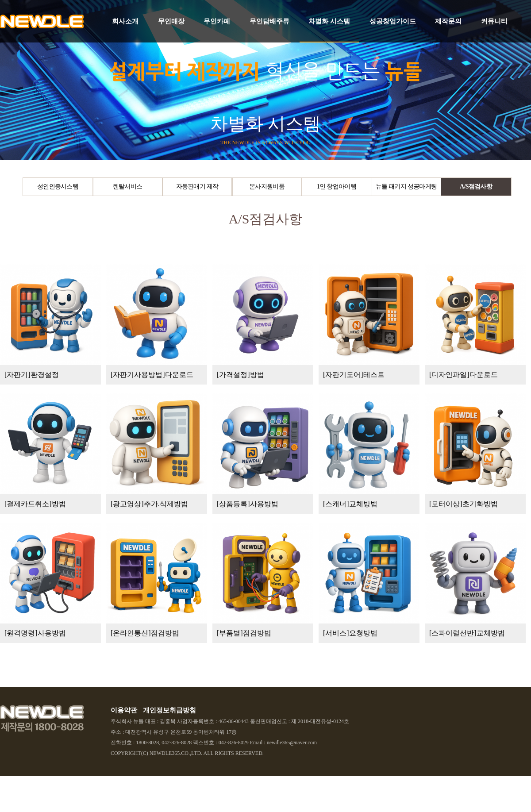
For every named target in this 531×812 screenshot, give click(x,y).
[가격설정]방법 (240, 375)
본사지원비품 (267, 187)
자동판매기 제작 (197, 187)
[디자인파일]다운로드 (464, 375)
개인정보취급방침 (169, 710)
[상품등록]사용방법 (248, 504)
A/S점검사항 (476, 187)
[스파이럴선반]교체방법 (467, 633)
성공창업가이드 (393, 21)
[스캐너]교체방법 (350, 504)
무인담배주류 (269, 21)
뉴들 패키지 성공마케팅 (406, 187)
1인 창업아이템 (337, 187)
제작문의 (448, 21)
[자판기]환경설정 (32, 375)
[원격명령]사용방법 (35, 633)
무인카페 (217, 21)
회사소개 (125, 21)
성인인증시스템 (58, 187)
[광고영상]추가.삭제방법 (149, 504)
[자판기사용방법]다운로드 (152, 375)
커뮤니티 (494, 21)
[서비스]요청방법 (350, 633)
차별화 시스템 (329, 21)
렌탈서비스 (128, 187)
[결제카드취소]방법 (35, 504)
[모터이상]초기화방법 (464, 504)
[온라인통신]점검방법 (145, 633)
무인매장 (171, 21)
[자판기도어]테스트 (354, 375)
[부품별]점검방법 (244, 633)
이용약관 (124, 710)
